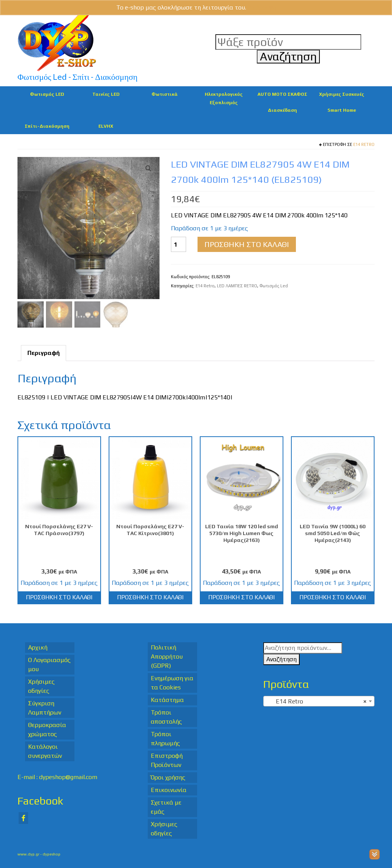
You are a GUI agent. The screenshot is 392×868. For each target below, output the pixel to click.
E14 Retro (364, 144)
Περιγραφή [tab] (43, 353)
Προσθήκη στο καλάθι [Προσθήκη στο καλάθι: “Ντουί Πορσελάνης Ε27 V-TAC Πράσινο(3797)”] (59, 597)
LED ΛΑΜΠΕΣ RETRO (237, 286)
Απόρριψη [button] (262, 7)
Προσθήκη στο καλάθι (247, 244)
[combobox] (319, 701)
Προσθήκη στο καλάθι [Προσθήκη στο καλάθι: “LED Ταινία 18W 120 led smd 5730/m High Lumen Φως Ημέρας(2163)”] (241, 597)
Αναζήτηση (281, 659)
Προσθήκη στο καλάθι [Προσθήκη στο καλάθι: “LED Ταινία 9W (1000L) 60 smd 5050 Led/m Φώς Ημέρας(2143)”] (333, 597)
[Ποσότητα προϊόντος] (179, 244)
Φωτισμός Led (274, 286)
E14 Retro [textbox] (317, 702)
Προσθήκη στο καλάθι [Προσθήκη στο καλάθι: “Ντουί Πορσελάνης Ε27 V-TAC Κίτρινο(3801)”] (150, 597)
